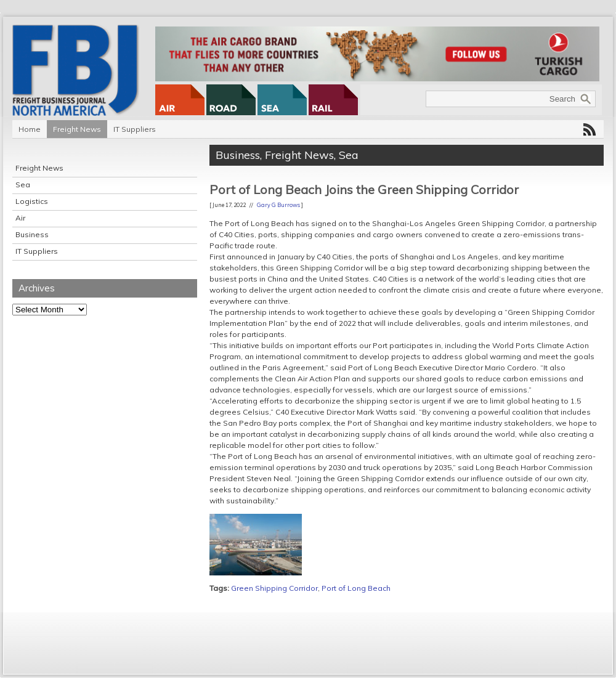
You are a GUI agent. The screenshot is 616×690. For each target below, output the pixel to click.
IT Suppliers (135, 129)
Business (32, 234)
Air (20, 218)
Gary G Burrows (278, 205)
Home (30, 129)
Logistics (32, 201)
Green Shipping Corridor (274, 588)
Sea (23, 185)
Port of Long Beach (356, 588)
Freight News (77, 129)
